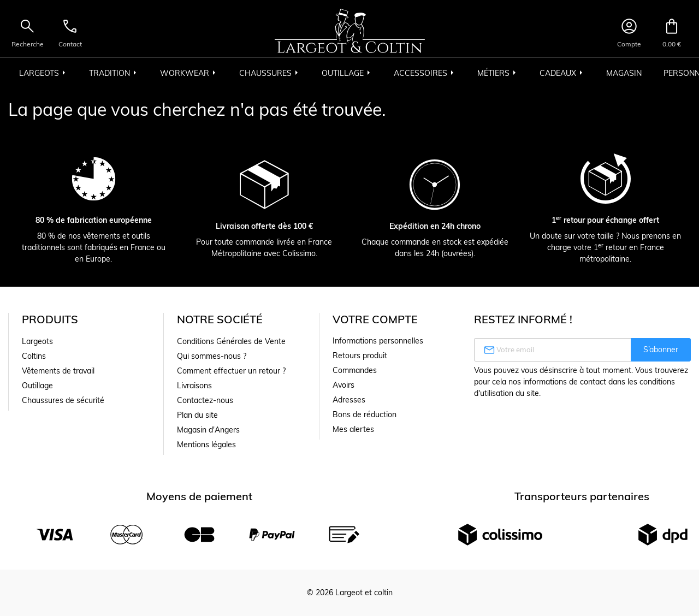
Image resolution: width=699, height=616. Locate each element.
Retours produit (360, 356)
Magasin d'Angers (208, 430)
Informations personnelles (378, 341)
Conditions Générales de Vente (231, 341)
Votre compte (375, 319)
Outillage (37, 386)
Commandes (355, 370)
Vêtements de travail (58, 371)
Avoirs (343, 385)
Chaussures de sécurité (63, 400)
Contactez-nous (205, 400)
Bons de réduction (365, 414)
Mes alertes (353, 429)
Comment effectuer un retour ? (231, 371)
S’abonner (661, 350)
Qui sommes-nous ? (212, 356)
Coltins (34, 356)
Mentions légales (206, 445)
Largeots (37, 341)
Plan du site (197, 415)
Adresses (349, 400)
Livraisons (194, 386)
